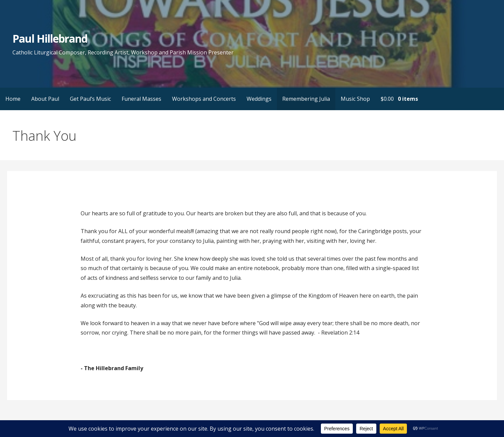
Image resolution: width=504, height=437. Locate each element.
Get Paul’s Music (90, 99)
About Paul (45, 99)
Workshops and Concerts (204, 99)
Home (13, 99)
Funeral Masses (141, 99)
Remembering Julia (306, 99)
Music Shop (355, 99)
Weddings (259, 99)
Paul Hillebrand (50, 38)
